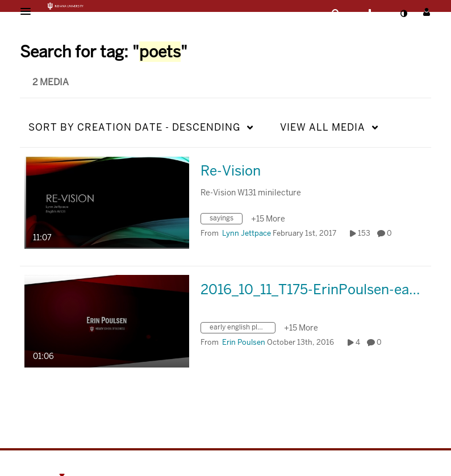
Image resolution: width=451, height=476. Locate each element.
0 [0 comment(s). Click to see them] (391, 233)
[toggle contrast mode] (403, 14)
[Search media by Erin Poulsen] (244, 342)
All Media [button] (323, 127)
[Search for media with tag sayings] (226, 220)
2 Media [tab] (51, 82)
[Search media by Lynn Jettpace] (247, 233)
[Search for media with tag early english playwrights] (242, 329)
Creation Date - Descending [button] (134, 127)
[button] (29, 11)
